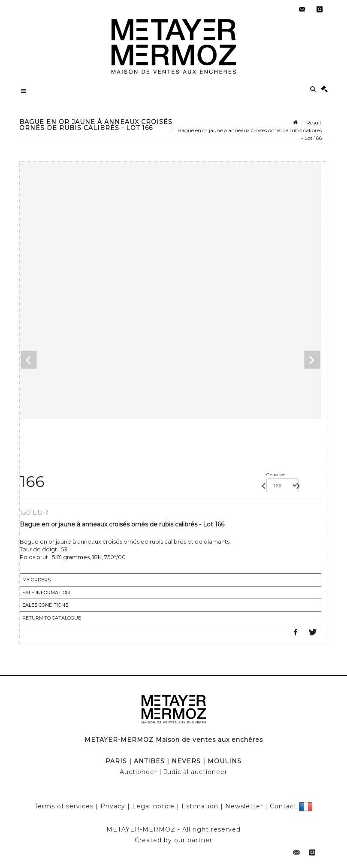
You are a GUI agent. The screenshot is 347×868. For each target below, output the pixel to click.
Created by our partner (173, 840)
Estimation (200, 806)
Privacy (113, 806)
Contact (283, 806)
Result (314, 122)
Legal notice (153, 806)
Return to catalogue (52, 618)
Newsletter (244, 806)
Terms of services (64, 806)
